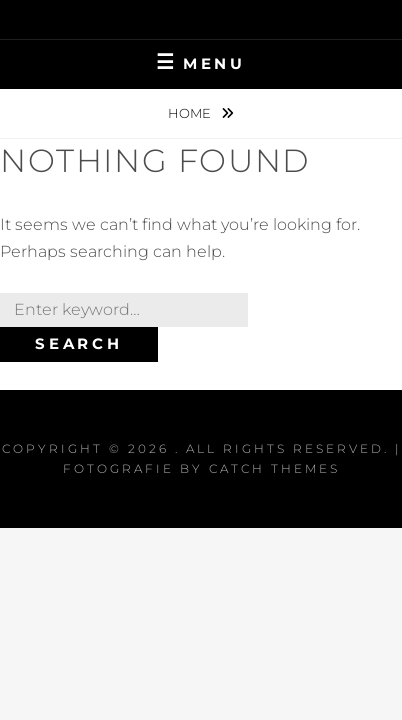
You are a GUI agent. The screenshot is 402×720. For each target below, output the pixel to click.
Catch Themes (274, 468)
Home (191, 113)
